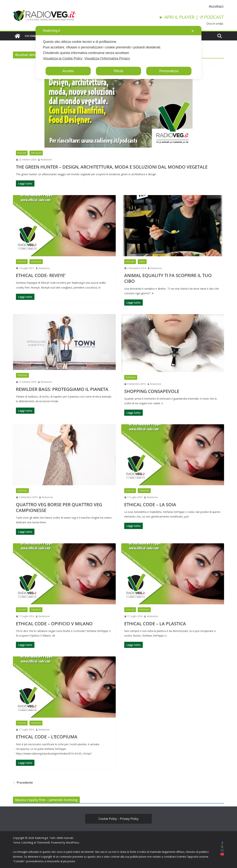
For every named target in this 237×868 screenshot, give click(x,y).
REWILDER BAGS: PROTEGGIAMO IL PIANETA (62, 389)
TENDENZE (22, 375)
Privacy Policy (129, 819)
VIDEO (142, 262)
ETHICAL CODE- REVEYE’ (41, 275)
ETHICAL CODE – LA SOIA (150, 504)
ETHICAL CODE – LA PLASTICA (155, 624)
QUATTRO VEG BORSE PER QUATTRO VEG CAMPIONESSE (59, 507)
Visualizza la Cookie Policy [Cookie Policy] (63, 58)
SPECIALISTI (36, 153)
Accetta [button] (68, 71)
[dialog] (118, 52)
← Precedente (23, 783)
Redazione (46, 160)
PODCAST (22, 153)
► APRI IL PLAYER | (179, 17)
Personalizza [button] (169, 71)
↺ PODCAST (212, 17)
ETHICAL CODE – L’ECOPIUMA (47, 737)
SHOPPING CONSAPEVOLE (152, 391)
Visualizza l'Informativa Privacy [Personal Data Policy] (107, 58)
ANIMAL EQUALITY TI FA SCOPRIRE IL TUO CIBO (168, 278)
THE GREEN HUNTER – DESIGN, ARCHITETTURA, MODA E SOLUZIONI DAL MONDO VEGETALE (112, 167)
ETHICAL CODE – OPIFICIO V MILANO (54, 624)
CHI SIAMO (32, 36)
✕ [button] (193, 31)
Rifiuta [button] (118, 71)
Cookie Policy (108, 819)
